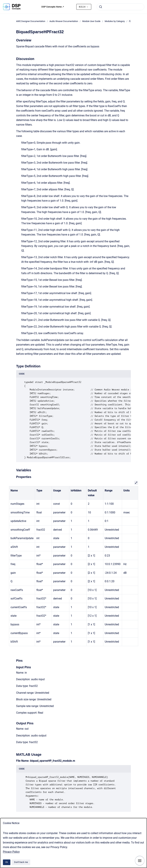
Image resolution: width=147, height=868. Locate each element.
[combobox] (120, 7)
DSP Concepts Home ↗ (53, 7)
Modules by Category (115, 21)
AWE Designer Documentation (31, 21)
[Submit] (101, 7)
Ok (7, 862)
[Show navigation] (140, 861)
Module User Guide (91, 21)
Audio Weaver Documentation (64, 21)
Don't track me (21, 862)
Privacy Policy (11, 852)
